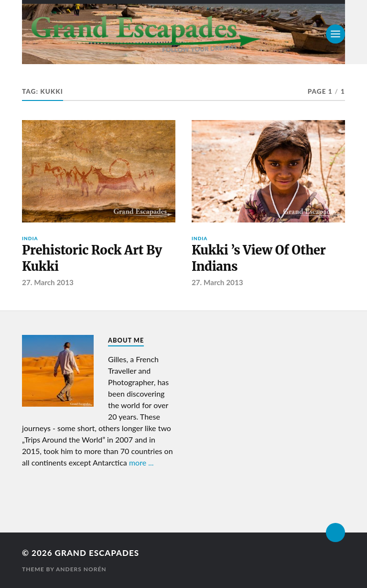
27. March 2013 (48, 282)
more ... (141, 462)
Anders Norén (81, 569)
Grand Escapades (97, 553)
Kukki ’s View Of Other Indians (259, 258)
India (30, 238)
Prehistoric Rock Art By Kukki (92, 258)
